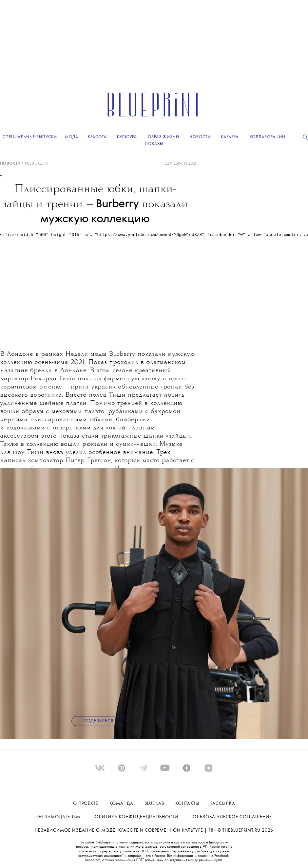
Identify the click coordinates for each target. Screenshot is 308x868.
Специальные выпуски (30, 137)
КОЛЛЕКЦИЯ (36, 163)
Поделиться (98, 721)
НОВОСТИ (10, 163)
